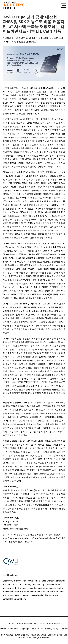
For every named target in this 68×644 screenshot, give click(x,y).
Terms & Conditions (9, 629)
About (11, 624)
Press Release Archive (27, 624)
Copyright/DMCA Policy (32, 629)
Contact (64, 629)
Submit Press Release (49, 624)
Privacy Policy (52, 629)
